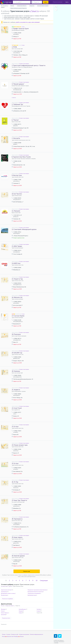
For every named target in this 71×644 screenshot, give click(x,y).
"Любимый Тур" (18, 104)
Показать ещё (27, 571)
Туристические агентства (6, 590)
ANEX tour (16, 263)
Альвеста (16, 390)
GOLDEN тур (17, 353)
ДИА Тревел (17, 246)
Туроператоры (4, 592)
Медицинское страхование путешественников (37, 590)
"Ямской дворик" (18, 84)
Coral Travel (17, 408)
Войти (67, 2)
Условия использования (24, 634)
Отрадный (21, 611)
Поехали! (16, 211)
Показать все (4, 624)
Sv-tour (15, 427)
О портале (8, 634)
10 (37, 580)
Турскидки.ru (17, 519)
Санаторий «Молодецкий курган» (24, 229)
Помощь (4, 634)
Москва (4, 636)
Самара (20, 613)
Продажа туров (4, 595)
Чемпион (16, 371)
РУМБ (14, 47)
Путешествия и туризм (6, 586)
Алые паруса (17, 537)
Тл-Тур (15, 482)
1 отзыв (23, 27)
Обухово (22, 636)
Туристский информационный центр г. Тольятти (29, 65)
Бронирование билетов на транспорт (35, 592)
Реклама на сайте (15, 634)
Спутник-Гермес (18, 316)
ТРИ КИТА (16, 138)
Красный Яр (3, 615)
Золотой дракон (18, 556)
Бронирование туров (32, 595)
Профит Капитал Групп (20, 29)
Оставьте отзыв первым (24, 64)
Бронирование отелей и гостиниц (8, 593)
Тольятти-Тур (17, 279)
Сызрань (38, 611)
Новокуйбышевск (22, 609)
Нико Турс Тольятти (19, 500)
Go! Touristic (17, 194)
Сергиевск (39, 609)
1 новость (14, 98)
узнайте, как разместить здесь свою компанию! (28, 22)
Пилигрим (16, 334)
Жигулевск (3, 609)
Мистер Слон (17, 175)
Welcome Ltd (17, 297)
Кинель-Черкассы (5, 613)
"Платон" (15, 120)
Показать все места (6, 618)
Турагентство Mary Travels (21, 157)
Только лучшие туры (20, 445)
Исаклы (3, 611)
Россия (3, 606)
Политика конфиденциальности (36, 634)
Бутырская (9, 636)
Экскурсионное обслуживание (34, 593)
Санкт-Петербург (15, 636)
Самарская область (10, 606)
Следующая (44, 580)
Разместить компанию (58, 2)
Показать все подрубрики (8, 599)
